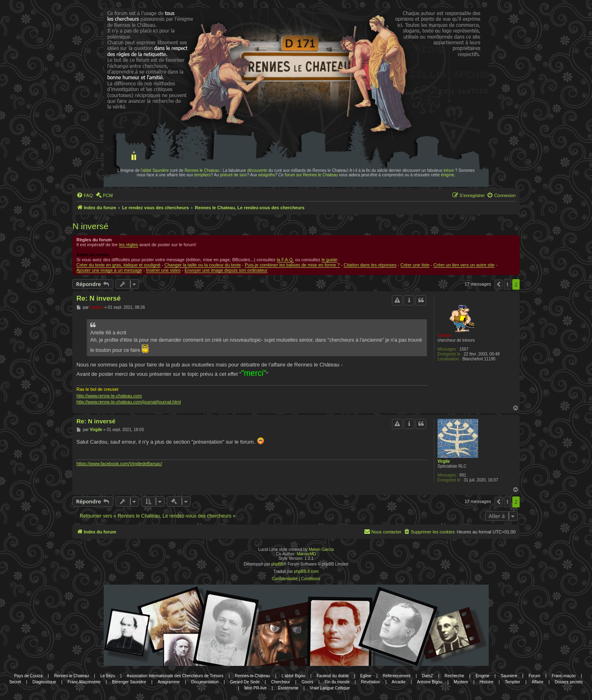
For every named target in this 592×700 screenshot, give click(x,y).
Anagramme (169, 682)
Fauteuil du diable (333, 676)
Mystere (461, 682)
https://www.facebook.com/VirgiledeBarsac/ (119, 464)
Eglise (366, 676)
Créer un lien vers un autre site (464, 265)
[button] (498, 284)
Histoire (487, 682)
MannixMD (307, 554)
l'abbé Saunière (155, 170)
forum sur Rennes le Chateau (311, 175)
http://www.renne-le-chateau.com (109, 396)
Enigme (483, 676)
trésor (449, 170)
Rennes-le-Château (253, 676)
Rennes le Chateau (202, 170)
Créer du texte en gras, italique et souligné (119, 265)
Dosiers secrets (569, 682)
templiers (203, 175)
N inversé (90, 226)
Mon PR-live (255, 688)
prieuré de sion (233, 175)
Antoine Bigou (429, 682)
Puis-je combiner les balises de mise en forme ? (292, 265)
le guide (330, 260)
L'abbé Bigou (293, 676)
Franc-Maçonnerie (84, 682)
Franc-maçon (564, 676)
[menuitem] (85, 195)
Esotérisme (288, 688)
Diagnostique (44, 682)
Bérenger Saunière (129, 682)
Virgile (444, 461)
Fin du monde (337, 682)
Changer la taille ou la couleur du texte (202, 265)
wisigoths (267, 175)
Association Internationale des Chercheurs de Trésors (175, 676)
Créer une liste (415, 265)
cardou (444, 335)
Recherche (454, 676)
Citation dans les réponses (370, 265)
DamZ (428, 676)
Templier (513, 682)
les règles (129, 245)
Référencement (396, 676)
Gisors (308, 682)
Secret (15, 682)
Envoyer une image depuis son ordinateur (226, 270)
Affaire (538, 682)
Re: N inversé (99, 298)
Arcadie (398, 682)
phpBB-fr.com (306, 571)
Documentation (205, 682)
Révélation (371, 682)
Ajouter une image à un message (109, 270)
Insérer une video (163, 270)
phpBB (277, 564)
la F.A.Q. (285, 260)
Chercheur (281, 682)
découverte (257, 170)
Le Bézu (108, 676)
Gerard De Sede (245, 682)
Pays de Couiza (28, 676)
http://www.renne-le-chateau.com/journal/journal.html (129, 402)
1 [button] (507, 284)
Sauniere (509, 676)
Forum (534, 676)
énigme (447, 175)
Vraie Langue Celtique (330, 688)
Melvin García (321, 549)
